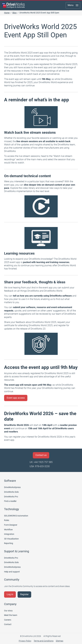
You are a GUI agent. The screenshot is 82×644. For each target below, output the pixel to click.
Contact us (41, 455)
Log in (10, 594)
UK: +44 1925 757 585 (41, 462)
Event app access (16, 398)
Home (7, 13)
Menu (73, 5)
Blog (14, 13)
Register (24, 594)
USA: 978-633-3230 (40, 466)
